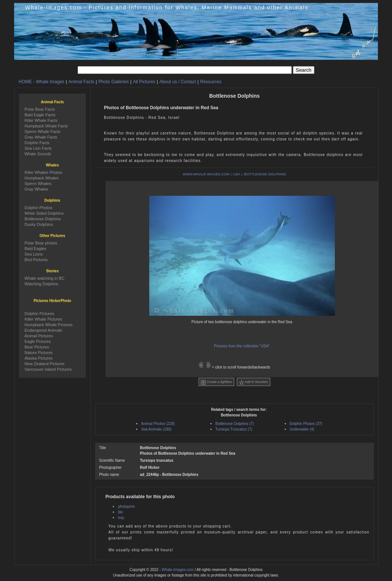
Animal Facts (81, 82)
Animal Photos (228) (158, 424)
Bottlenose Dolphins (43, 219)
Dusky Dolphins (39, 224)
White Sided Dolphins (44, 213)
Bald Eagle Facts (40, 115)
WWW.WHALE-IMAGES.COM (206, 174)
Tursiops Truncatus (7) (234, 429)
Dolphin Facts (37, 143)
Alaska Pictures (39, 358)
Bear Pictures (37, 347)
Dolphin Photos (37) (306, 424)
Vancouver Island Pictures (48, 369)
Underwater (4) (302, 429)
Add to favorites (254, 382)
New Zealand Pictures (45, 364)
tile (120, 512)
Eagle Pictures (38, 341)
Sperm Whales (38, 184)
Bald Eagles (35, 249)
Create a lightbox (216, 382)
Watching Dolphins (41, 284)
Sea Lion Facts (38, 148)
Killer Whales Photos (43, 172)
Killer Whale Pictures (43, 319)
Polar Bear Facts (40, 109)
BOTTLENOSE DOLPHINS (265, 174)
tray (121, 518)
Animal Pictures (39, 336)
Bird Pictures (36, 260)
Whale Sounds (38, 154)
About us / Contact (178, 82)
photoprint (126, 507)
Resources (211, 82)
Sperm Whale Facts (43, 132)
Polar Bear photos (41, 243)
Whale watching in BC (45, 278)
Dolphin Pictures (39, 314)
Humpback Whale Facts (46, 126)
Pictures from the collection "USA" (242, 346)
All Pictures (144, 82)
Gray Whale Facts (41, 137)
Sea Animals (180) (156, 429)
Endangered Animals (43, 330)
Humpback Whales (42, 178)
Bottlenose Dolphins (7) (235, 424)
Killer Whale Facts (41, 120)
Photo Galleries (114, 82)
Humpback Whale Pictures (49, 325)
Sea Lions (34, 254)
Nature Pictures (39, 353)
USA (237, 174)
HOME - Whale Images (41, 82)
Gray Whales (36, 189)
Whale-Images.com (178, 570)
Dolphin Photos (38, 208)
